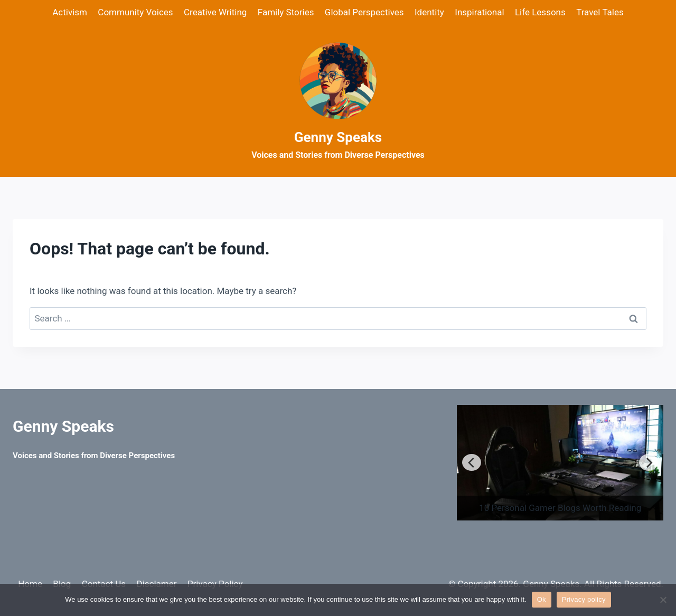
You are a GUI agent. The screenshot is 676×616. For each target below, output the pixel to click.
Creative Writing (215, 12)
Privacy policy (584, 599)
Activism (70, 12)
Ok (542, 599)
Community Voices (135, 12)
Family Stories (286, 12)
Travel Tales (600, 12)
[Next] (649, 462)
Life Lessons (540, 12)
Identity (429, 12)
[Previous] (472, 462)
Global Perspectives (364, 12)
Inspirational (479, 12)
